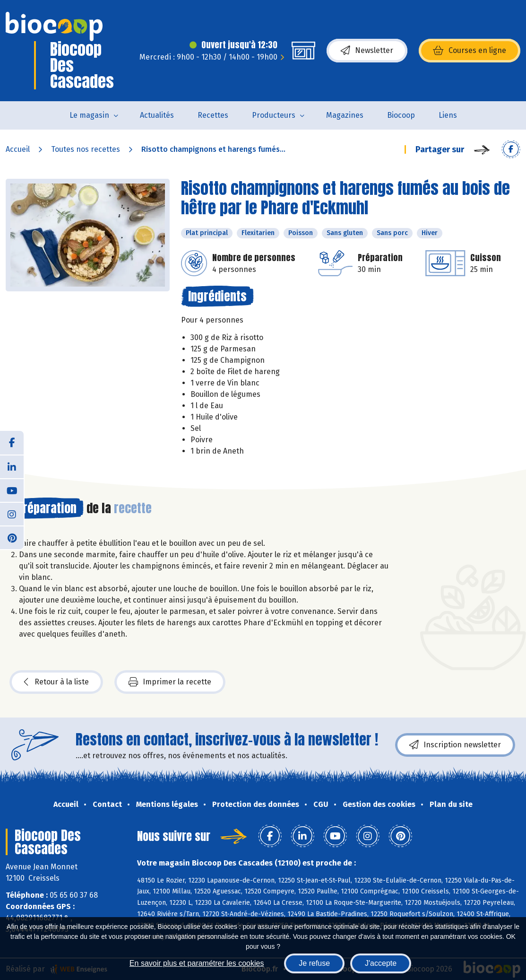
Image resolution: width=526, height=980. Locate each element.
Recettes (213, 115)
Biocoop (401, 115)
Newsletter (367, 51)
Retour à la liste (56, 682)
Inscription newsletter (455, 745)
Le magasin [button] (89, 115)
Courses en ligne (470, 51)
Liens (448, 115)
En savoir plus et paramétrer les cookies (197, 963)
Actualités (157, 115)
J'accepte (381, 963)
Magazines (345, 115)
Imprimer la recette (170, 682)
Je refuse (314, 963)
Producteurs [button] (274, 115)
